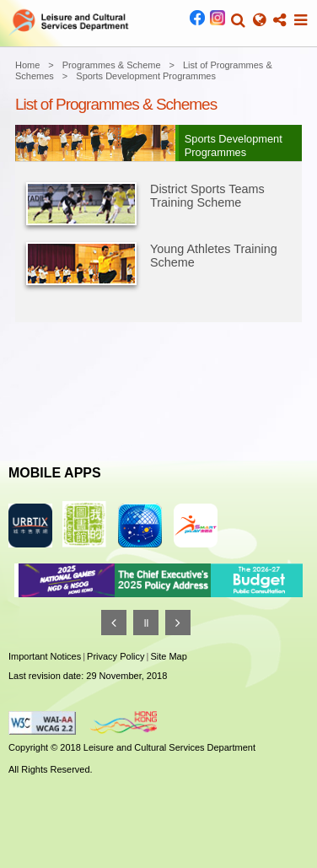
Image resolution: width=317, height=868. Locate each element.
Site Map (168, 656)
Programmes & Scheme (112, 65)
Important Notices (45, 656)
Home (27, 65)
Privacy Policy (116, 656)
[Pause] (146, 623)
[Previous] (114, 623)
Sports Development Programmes (146, 76)
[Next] (178, 623)
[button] (238, 20)
